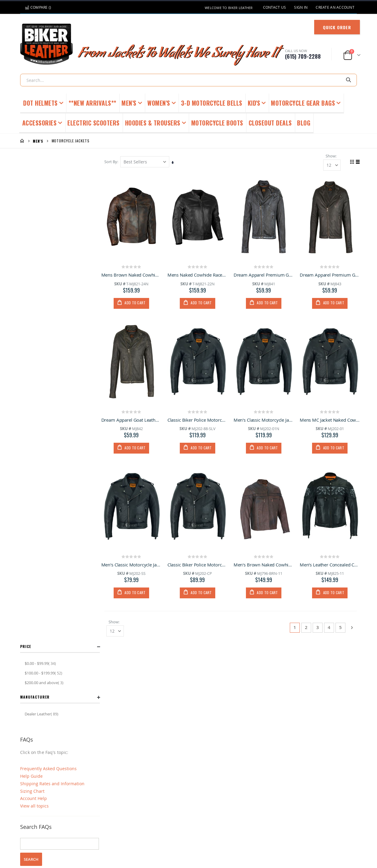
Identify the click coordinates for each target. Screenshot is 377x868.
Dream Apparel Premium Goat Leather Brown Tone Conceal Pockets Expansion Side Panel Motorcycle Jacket (330, 275)
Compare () (38, 7)
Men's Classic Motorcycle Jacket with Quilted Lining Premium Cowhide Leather (264, 420)
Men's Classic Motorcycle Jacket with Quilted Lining (133, 565)
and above (45, 194)
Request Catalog (182, 837)
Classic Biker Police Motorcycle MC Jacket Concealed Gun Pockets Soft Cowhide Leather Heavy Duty (199, 420)
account (70, 406)
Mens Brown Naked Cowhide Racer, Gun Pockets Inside (133, 275)
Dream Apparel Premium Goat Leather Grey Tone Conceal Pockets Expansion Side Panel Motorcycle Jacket (264, 275)
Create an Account (335, 7)
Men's (38, 141)
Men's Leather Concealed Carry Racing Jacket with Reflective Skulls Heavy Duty (330, 565)
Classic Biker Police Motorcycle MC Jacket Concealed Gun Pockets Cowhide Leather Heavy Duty (199, 565)
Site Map (270, 837)
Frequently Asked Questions (48, 280)
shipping (51, 406)
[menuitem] (304, 123)
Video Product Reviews (307, 837)
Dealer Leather (42, 226)
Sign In (301, 7)
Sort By (112, 162)
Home (22, 141)
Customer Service (98, 837)
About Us (246, 837)
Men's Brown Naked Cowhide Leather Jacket (264, 565)
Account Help (34, 310)
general (28, 406)
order (86, 406)
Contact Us (275, 7)
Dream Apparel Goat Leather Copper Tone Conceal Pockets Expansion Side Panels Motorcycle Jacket (133, 420)
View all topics (34, 318)
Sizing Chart (32, 303)
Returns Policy (61, 837)
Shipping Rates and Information (52, 295)
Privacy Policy (217, 837)
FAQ (126, 837)
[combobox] (188, 80)
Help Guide (31, 288)
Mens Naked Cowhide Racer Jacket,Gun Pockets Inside (199, 275)
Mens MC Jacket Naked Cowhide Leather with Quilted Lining (330, 420)
